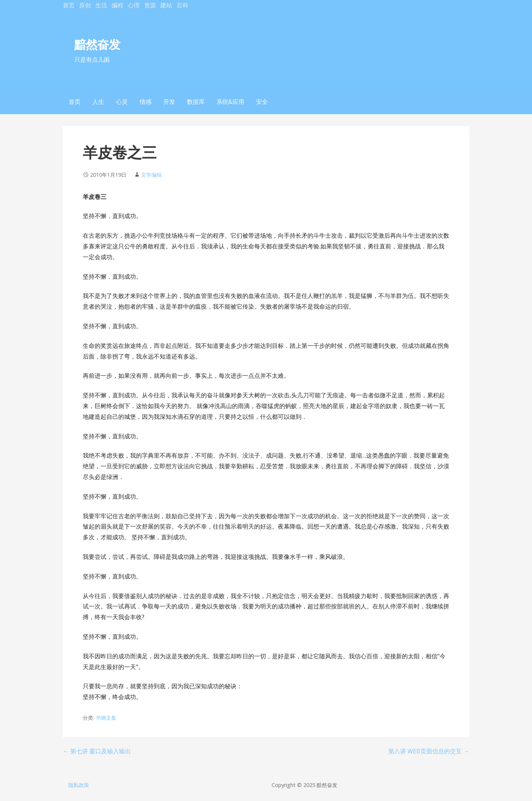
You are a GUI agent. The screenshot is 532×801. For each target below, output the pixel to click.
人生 (98, 102)
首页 (69, 5)
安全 (262, 102)
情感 (146, 102)
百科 (183, 5)
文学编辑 (151, 175)
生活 (101, 5)
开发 (169, 102)
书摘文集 (106, 718)
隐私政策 (79, 785)
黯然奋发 (97, 44)
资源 (150, 5)
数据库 (196, 102)
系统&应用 (230, 102)
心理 (134, 5)
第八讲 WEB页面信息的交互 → (429, 751)
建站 (166, 5)
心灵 (122, 102)
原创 (85, 5)
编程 (117, 5)
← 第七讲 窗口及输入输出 (97, 751)
